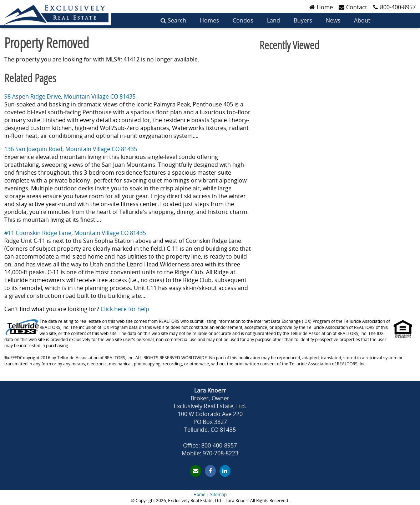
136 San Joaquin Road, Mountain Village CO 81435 (71, 149)
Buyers (303, 20)
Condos (243, 20)
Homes (209, 20)
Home (199, 494)
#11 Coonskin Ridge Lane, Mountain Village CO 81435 (75, 233)
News (333, 20)
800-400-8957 (398, 7)
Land (274, 20)
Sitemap (218, 494)
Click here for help (125, 309)
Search (177, 20)
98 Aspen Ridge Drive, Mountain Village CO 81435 (70, 96)
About (362, 20)
